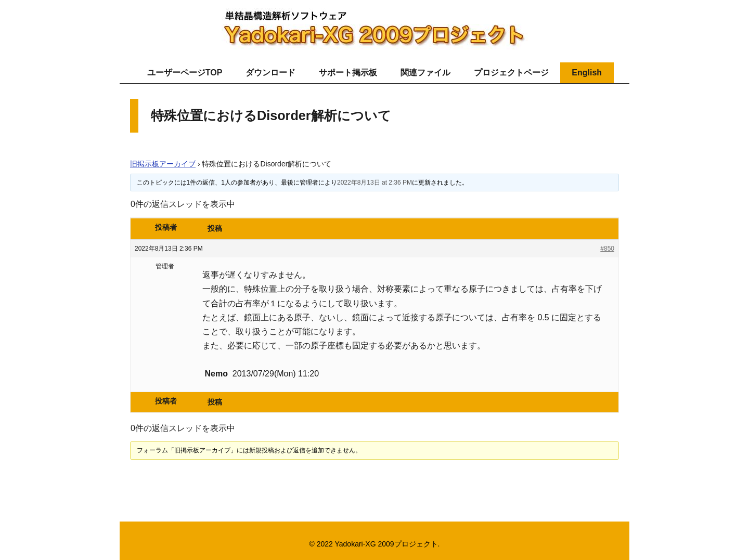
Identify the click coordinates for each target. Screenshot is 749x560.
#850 (607, 249)
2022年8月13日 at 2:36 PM (374, 183)
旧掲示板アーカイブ (163, 164)
